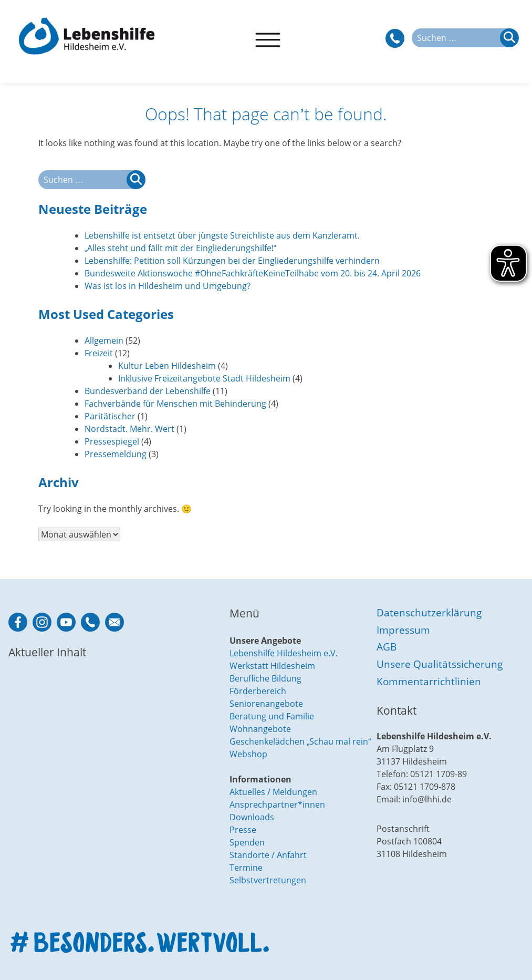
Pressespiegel (112, 441)
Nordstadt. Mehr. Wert (129, 429)
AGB (387, 647)
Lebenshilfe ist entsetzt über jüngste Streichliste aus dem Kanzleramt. (222, 235)
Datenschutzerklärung (429, 612)
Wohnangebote (260, 729)
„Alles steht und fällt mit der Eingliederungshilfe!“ (181, 248)
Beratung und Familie (272, 716)
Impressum (403, 630)
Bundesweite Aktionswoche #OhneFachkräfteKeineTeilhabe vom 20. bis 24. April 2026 (253, 273)
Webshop (248, 754)
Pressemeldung (116, 454)
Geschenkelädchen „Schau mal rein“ (300, 741)
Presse (243, 830)
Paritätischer (110, 416)
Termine (246, 868)
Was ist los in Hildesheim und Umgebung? (168, 286)
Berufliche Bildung (265, 678)
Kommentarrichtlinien (429, 681)
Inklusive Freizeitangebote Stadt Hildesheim (204, 378)
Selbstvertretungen (268, 880)
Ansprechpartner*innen (277, 804)
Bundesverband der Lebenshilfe (148, 391)
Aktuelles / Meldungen (273, 792)
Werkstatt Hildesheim (272, 666)
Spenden (247, 842)
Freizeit (99, 353)
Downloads (252, 817)
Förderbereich (258, 691)
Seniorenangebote (266, 704)
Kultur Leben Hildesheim (167, 366)
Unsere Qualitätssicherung (440, 664)
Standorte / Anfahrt (268, 855)
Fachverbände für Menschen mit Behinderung (175, 404)
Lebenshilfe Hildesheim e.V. (284, 653)
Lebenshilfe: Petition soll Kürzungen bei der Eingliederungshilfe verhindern (232, 261)
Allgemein (104, 341)
